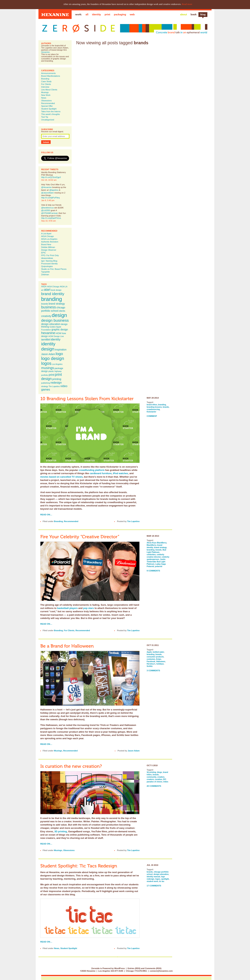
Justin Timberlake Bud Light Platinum (156, 562)
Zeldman (45, 275)
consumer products (155, 657)
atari (47, 290)
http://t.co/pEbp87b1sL (51, 218)
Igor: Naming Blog (49, 261)
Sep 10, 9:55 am (49, 221)
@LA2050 (46, 210)
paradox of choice (155, 782)
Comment (152, 416)
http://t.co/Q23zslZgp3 (51, 177)
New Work (46, 95)
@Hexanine (46, 187)
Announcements (48, 73)
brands (45, 304)
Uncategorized (48, 120)
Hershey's (151, 664)
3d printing (151, 772)
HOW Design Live (56, 336)
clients (62, 311)
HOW (58, 333)
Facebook (151, 661)
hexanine (48, 333)
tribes (166, 782)
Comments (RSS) (153, 968)
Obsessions (46, 101)
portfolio (45, 375)
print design (51, 377)
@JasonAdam (47, 193)
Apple (149, 652)
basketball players (67, 608)
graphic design (60, 330)
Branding (45, 79)
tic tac (162, 881)
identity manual (153, 877)
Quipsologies (47, 266)
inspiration (61, 350)
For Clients (46, 84)
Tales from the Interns (51, 111)
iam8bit (46, 339)
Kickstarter (151, 412)
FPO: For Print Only (50, 255)
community (152, 777)
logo (59, 354)
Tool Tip (45, 117)
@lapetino (54, 190)
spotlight (165, 879)
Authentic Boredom (50, 242)
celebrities (151, 555)
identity (55, 339)
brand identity (53, 294)
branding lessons (154, 407)
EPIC (44, 253)
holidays (160, 664)
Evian (159, 659)
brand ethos (152, 405)
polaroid (159, 566)
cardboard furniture (101, 473)
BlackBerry (151, 545)
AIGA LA (64, 287)
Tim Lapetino (54, 386)
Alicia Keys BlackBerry (157, 543)
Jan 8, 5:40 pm (48, 200)
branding (52, 299)
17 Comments (154, 886)
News (44, 98)
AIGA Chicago (47, 236)
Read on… (46, 514)
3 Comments (153, 671)
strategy (45, 386)
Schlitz (150, 666)
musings (48, 368)
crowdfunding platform (92, 470)
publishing (46, 383)
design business (55, 320)
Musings (45, 92)
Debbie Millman (48, 247)
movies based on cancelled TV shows (61, 477)
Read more (187, 4)
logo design (53, 358)
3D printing (61, 831)
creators (150, 779)
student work (152, 881)
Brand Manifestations (51, 76)
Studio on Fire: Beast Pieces (54, 269)
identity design (48, 346)
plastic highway (55, 371)
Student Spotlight (49, 109)
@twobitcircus (47, 208)
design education (51, 324)
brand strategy (57, 304)
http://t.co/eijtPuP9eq (50, 198)
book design (56, 290)
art (42, 290)
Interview (45, 87)
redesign (56, 383)
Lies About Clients (49, 90)
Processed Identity (49, 264)
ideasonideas (47, 258)
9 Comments (153, 571)
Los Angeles (57, 364)
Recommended (48, 103)
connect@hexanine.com (161, 971)
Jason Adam (48, 354)
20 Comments (154, 786)
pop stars (89, 608)
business (49, 307)
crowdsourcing (153, 409)
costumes (151, 659)
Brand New (46, 244)
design (59, 315)
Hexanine (45, 52)
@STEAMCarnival (49, 213)
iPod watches (121, 473)
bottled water (158, 652)
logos (46, 363)
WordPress (120, 968)
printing (57, 379)
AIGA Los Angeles (49, 239)
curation (158, 779)
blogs (160, 772)
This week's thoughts (50, 114)
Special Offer (47, 106)
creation (161, 777)
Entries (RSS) (134, 968)
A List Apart (46, 234)
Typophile (45, 272)
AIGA (44, 287)
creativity (46, 316)
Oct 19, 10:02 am (49, 180)
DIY (165, 779)
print (51, 375)
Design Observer (49, 250)
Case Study (46, 81)
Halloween (161, 661)
